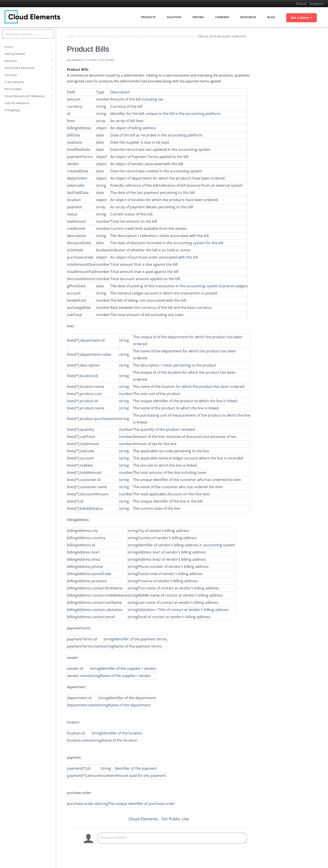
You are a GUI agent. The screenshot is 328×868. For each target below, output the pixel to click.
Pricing (198, 17)
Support (317, 4)
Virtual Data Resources (20, 68)
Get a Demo (302, 18)
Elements (11, 61)
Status (301, 4)
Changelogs (12, 110)
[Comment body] (172, 838)
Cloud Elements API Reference (24, 96)
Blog (271, 17)
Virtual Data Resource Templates (222, 36)
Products (148, 17)
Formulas (11, 75)
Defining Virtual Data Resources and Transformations (155, 36)
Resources (248, 17)
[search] (28, 34)
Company (222, 17)
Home (9, 47)
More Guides (13, 89)
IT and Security (14, 82)
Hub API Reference (17, 103)
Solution (174, 17)
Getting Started (15, 54)
